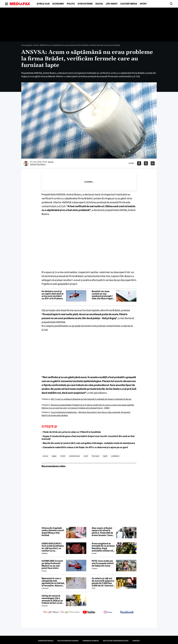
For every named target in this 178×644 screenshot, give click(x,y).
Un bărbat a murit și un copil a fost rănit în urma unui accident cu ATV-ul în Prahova (53, 295)
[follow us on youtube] (89, 612)
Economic (58, 4)
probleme (115, 456)
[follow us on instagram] (108, 612)
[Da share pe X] (146, 163)
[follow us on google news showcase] (70, 612)
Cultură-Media (129, 4)
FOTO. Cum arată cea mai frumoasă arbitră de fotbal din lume (103, 563)
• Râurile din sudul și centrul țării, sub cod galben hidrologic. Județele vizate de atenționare (88, 443)
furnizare (96, 456)
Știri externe (85, 4)
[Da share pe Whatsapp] (153, 163)
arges (54, 456)
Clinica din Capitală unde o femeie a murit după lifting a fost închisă (53, 532)
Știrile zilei (43, 4)
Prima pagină (27, 45)
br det (63, 456)
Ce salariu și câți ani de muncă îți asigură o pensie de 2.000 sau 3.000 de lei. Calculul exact (103, 582)
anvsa (45, 456)
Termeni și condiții (91, 641)
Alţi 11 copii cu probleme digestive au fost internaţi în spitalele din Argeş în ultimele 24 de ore (91, 399)
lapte (105, 456)
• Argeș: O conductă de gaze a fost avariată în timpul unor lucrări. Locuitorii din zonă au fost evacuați (88, 438)
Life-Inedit (112, 4)
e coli (86, 456)
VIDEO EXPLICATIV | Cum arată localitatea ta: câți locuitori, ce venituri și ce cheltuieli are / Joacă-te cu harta (53, 547)
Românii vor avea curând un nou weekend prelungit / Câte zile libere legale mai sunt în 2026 (103, 295)
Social (99, 4)
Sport (143, 4)
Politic (71, 4)
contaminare (74, 456)
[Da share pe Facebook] (139, 163)
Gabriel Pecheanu (38, 164)
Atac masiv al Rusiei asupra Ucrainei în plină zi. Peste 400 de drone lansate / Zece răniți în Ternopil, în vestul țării (102, 532)
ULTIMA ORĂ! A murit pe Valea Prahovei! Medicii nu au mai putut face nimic (52, 565)
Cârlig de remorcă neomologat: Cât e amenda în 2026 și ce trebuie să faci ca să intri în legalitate (52, 599)
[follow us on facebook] (127, 612)
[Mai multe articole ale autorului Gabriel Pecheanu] (26, 163)
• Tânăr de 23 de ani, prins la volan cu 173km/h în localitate (71, 432)
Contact (136, 641)
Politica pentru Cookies (68, 641)
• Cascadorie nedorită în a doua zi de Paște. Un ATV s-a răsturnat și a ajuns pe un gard (85, 447)
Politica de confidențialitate (116, 641)
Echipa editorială (46, 641)
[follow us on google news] (51, 612)
